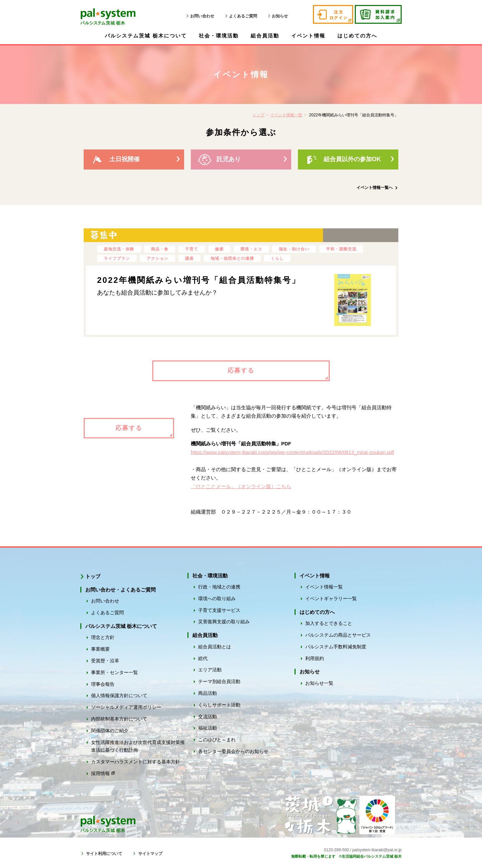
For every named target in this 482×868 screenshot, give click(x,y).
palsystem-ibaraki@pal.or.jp (377, 850)
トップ (258, 115)
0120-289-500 (337, 850)
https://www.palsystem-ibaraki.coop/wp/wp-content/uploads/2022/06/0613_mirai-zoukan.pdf (292, 452)
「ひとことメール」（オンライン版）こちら (241, 486)
